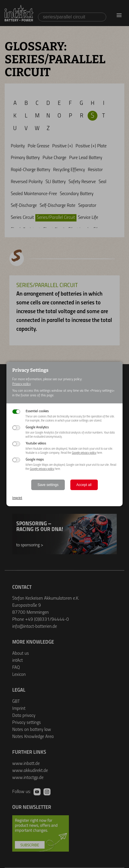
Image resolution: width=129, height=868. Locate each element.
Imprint (17, 498)
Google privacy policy (84, 453)
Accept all (84, 485)
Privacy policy (21, 384)
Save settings (48, 485)
